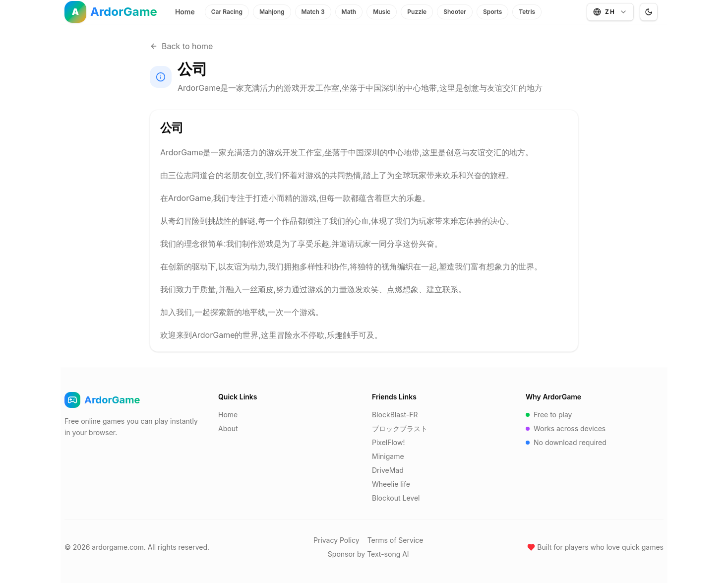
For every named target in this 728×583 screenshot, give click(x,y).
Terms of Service (395, 540)
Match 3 (313, 12)
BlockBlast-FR (395, 415)
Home (185, 12)
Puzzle (417, 12)
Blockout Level (396, 498)
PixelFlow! (389, 442)
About (228, 428)
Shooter (455, 12)
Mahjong (272, 12)
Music (382, 12)
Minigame (388, 456)
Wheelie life (391, 484)
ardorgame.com (118, 547)
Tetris (527, 12)
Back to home (181, 46)
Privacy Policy (336, 540)
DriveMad (388, 470)
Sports (492, 12)
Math (349, 12)
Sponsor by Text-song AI (368, 554)
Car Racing (227, 12)
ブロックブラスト (400, 428)
